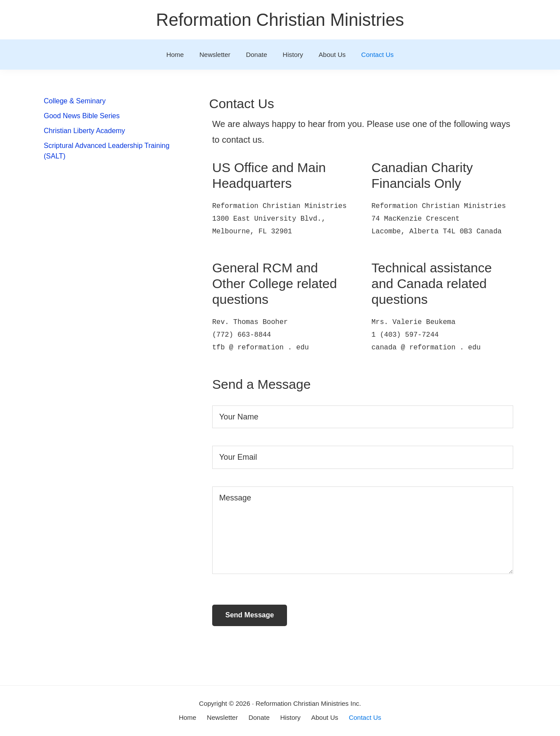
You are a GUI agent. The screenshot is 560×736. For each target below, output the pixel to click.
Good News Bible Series (82, 116)
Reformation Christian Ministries (280, 20)
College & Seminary (75, 101)
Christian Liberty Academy (84, 131)
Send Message (250, 615)
